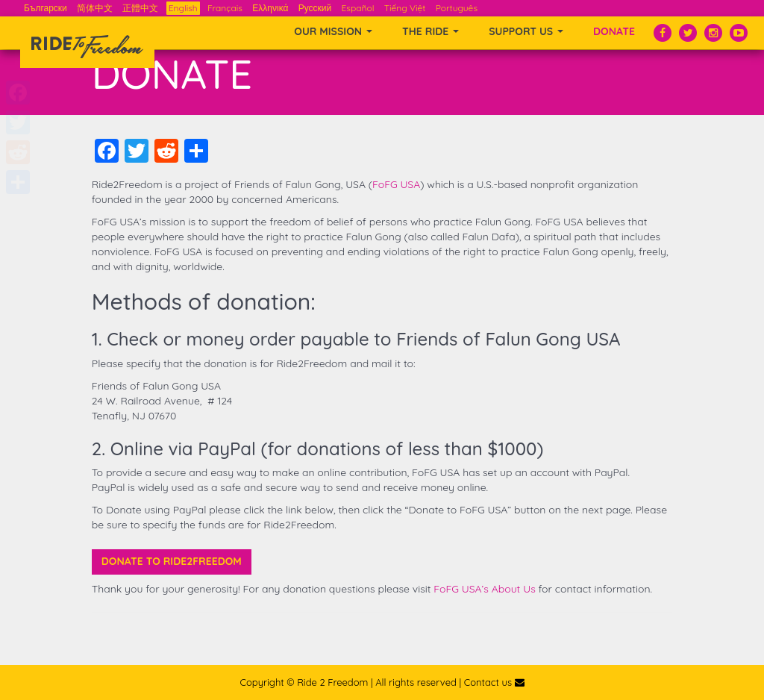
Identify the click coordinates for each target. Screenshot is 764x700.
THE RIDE (430, 31)
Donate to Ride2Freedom (172, 561)
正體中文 (140, 8)
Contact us (494, 682)
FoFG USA (396, 184)
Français (225, 8)
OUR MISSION (333, 31)
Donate (614, 31)
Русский (315, 8)
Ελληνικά (270, 8)
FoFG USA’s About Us (484, 589)
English (183, 8)
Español (358, 8)
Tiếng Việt (405, 8)
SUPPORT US (526, 31)
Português (457, 8)
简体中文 (95, 8)
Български (46, 8)
